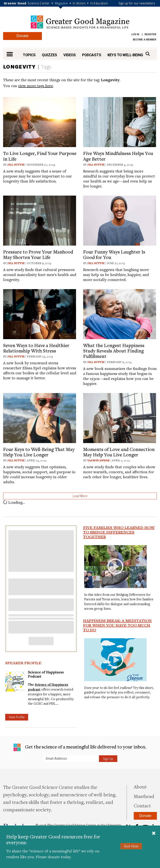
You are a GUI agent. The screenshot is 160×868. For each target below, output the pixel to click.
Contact (142, 806)
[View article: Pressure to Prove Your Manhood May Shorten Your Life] (40, 220)
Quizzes (49, 55)
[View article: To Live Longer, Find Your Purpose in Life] (40, 122)
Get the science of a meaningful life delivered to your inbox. (80, 747)
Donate (22, 36)
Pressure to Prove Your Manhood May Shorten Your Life (38, 254)
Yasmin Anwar (98, 460)
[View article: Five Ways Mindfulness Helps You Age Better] (120, 122)
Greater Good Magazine (80, 22)
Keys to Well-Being (125, 55)
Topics (29, 55)
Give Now (131, 846)
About (140, 787)
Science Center (39, 3)
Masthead (144, 796)
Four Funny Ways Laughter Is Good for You (114, 254)
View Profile (17, 717)
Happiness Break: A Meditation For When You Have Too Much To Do (117, 625)
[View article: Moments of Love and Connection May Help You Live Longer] (120, 417)
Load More (80, 496)
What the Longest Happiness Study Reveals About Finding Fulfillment (114, 351)
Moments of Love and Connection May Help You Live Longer (119, 452)
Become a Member (145, 40)
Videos (70, 55)
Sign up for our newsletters (137, 3)
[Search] (148, 54)
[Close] (154, 834)
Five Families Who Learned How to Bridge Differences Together (119, 532)
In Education (99, 3)
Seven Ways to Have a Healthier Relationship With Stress (36, 348)
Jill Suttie (16, 165)
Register (150, 34)
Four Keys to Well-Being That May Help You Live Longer (39, 452)
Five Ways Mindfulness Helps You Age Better (118, 156)
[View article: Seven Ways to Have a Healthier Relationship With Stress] (40, 313)
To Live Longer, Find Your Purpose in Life (40, 156)
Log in (135, 34)
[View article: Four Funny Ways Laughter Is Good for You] (120, 220)
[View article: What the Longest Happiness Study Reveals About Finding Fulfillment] (120, 313)
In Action (79, 3)
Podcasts (92, 55)
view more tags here (36, 86)
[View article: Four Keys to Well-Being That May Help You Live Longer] (40, 417)
